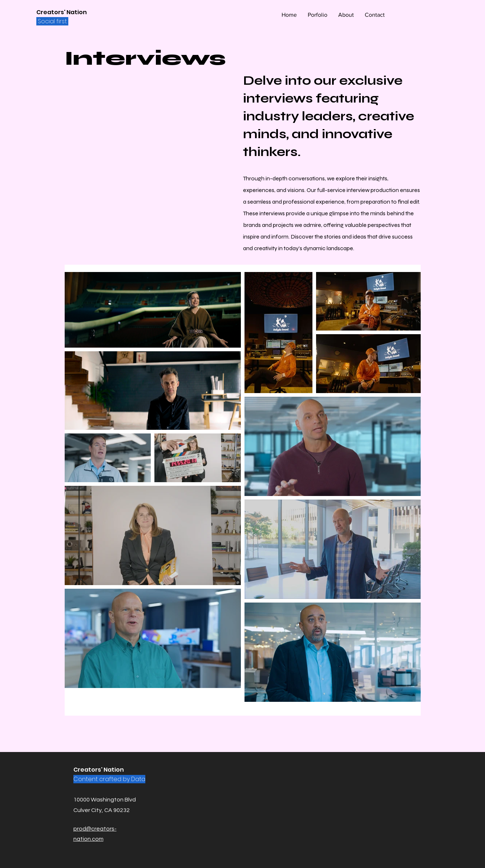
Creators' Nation (62, 12)
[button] (318, 15)
